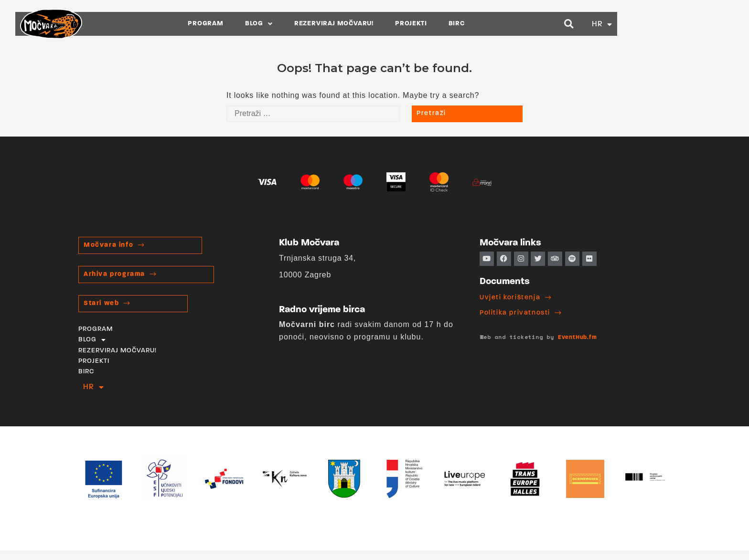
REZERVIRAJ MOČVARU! (392, 24)
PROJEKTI (469, 24)
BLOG (317, 24)
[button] (627, 24)
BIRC (514, 24)
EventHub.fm (578, 338)
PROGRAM (264, 24)
